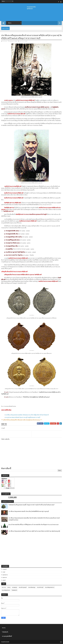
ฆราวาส (22, 41)
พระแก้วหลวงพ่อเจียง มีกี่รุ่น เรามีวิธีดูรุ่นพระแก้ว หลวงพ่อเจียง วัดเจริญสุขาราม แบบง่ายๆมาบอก (34, 524)
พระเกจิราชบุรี (40, 587)
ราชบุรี (26, 41)
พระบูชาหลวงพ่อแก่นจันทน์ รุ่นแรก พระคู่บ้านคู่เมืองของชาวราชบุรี (23, 417)
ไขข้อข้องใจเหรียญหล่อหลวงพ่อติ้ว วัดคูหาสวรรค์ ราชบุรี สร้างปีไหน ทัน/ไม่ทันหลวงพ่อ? (31, 505)
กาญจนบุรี (4, 569)
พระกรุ (9, 587)
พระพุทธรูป (15, 587)
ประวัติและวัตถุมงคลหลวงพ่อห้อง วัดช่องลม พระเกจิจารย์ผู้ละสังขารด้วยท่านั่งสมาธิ (27, 415)
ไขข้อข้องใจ (14, 590)
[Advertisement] (31, 16)
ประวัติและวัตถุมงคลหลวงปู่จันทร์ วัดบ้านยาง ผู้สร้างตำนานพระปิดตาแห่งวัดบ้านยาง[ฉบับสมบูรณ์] (34, 531)
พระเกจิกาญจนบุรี (23, 587)
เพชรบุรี (4, 580)
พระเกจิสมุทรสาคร (6, 590)
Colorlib (7, 642)
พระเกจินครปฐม (32, 587)
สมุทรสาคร (5, 577)
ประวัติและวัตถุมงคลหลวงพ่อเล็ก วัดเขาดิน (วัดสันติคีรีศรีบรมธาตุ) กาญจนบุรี (29, 511)
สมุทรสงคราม (5, 575)
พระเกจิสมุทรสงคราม (50, 587)
